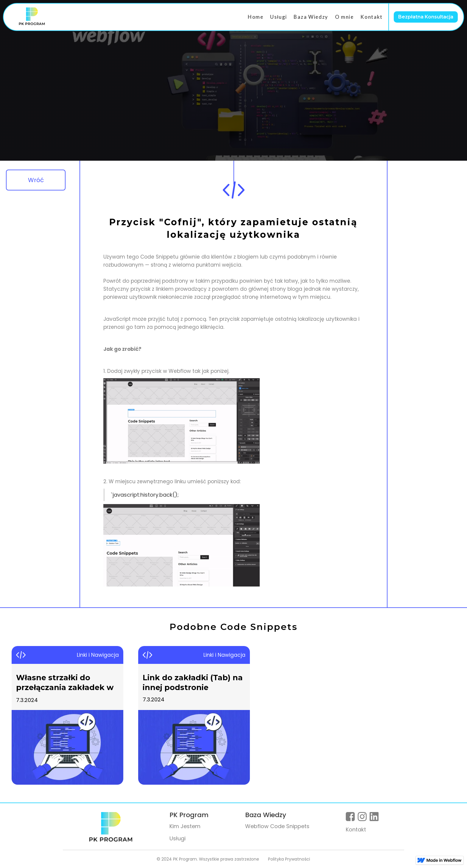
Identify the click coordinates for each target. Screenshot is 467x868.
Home (256, 17)
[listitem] (67, 715)
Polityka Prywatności (289, 859)
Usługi (279, 17)
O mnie (344, 17)
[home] (32, 17)
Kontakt (372, 17)
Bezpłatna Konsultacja (426, 17)
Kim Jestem (185, 826)
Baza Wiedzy (311, 17)
